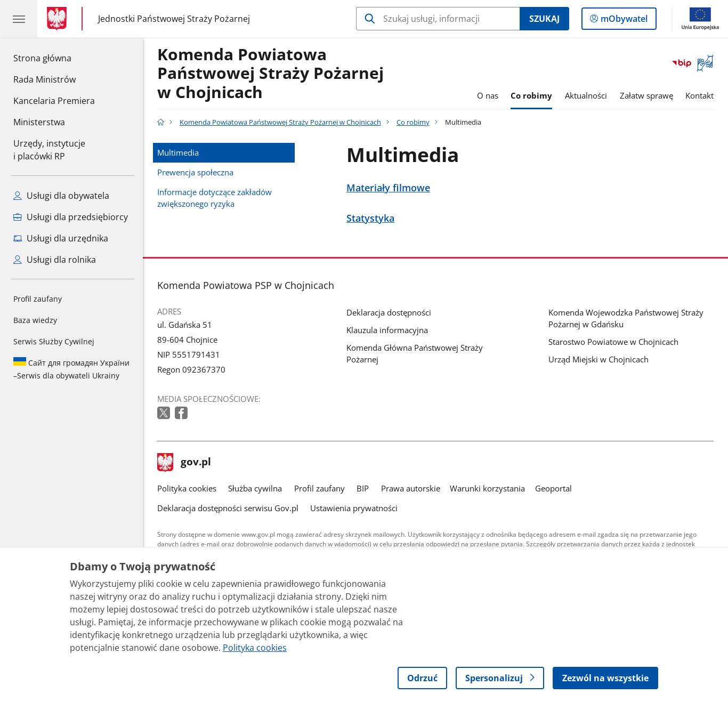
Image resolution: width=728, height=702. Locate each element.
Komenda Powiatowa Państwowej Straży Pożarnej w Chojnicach (270, 74)
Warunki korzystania (487, 488)
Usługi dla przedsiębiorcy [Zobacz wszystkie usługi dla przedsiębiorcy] (71, 217)
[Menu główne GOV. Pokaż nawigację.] (19, 19)
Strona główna (54, 58)
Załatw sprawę (646, 95)
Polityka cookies (187, 488)
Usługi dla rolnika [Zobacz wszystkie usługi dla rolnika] (55, 260)
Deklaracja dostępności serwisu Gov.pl (228, 508)
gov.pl (184, 463)
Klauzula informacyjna (387, 330)
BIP (363, 488)
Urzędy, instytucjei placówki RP (49, 150)
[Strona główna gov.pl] (59, 19)
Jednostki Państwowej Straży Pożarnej (174, 18)
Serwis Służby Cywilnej (54, 341)
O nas (488, 95)
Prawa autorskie (411, 488)
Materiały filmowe (388, 188)
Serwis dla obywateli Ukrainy (71, 369)
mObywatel (623, 21)
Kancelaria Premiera (54, 101)
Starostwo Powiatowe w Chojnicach (613, 342)
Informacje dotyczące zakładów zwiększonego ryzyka (215, 198)
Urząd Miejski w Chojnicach (598, 359)
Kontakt (699, 95)
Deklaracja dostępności (389, 312)
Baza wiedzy (35, 320)
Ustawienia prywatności (354, 508)
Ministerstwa (39, 122)
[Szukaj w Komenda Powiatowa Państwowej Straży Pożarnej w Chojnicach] (438, 19)
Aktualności (586, 95)
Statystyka (370, 218)
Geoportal (553, 488)
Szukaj (544, 19)
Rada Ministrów (45, 79)
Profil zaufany (38, 299)
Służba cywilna (255, 488)
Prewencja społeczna (195, 172)
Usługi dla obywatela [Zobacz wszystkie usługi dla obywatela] (61, 196)
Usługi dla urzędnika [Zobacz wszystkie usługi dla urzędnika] (61, 238)
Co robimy (531, 95)
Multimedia (178, 152)
